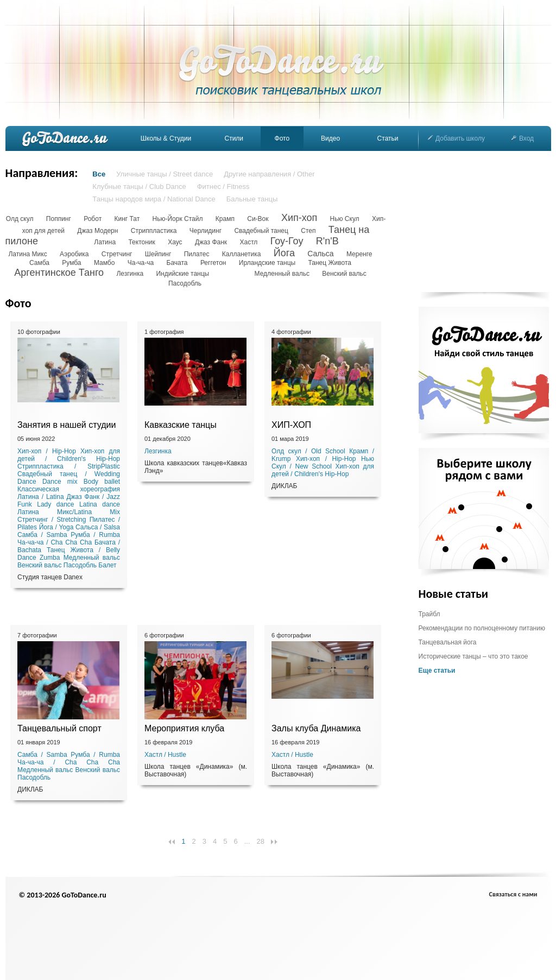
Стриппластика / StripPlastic (69, 466)
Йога (284, 253)
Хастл (248, 242)
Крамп (225, 219)
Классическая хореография (69, 489)
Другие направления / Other (269, 174)
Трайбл (429, 614)
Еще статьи (437, 671)
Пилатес (197, 254)
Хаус (175, 242)
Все (99, 174)
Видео (330, 138)
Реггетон (213, 263)
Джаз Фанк (211, 242)
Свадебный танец (261, 231)
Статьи (388, 138)
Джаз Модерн (97, 231)
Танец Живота (329, 263)
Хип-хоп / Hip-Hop (47, 451)
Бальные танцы (252, 199)
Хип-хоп (299, 218)
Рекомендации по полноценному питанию (482, 628)
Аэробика (74, 254)
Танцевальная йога (448, 642)
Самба (39, 263)
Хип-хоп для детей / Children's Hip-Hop (69, 455)
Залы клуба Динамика (316, 728)
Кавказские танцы (181, 425)
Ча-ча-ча (141, 263)
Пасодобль (185, 283)
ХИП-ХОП (291, 425)
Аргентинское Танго (59, 273)
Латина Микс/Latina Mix (69, 512)
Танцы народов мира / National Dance (154, 199)
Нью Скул (345, 219)
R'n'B (327, 241)
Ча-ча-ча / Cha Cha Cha (55, 542)
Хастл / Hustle (165, 755)
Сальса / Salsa (98, 527)
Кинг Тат (127, 219)
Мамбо (104, 263)
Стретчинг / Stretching (52, 520)
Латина (105, 242)
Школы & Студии (166, 138)
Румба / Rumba (95, 535)
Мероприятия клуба (184, 728)
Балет (107, 565)
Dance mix (60, 482)
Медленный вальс (282, 274)
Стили (234, 138)
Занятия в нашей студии (67, 425)
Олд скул (20, 219)
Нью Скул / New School (323, 463)
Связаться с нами (513, 894)
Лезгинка (130, 274)
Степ (308, 231)
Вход (523, 138)
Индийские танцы (182, 274)
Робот (93, 219)
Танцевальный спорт (59, 728)
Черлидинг (206, 231)
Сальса (320, 254)
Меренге (359, 254)
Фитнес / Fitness (223, 186)
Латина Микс (27, 254)
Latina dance (100, 504)
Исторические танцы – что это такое (473, 656)
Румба (71, 263)
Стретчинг (117, 254)
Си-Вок (258, 219)
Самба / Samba (42, 535)
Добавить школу (456, 138)
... (247, 841)
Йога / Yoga (56, 527)
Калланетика (242, 254)
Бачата (177, 263)
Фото (282, 138)
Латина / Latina (41, 497)
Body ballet (102, 482)
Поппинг (59, 219)
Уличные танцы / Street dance (165, 174)
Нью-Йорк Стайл (178, 219)
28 (261, 841)
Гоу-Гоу (287, 241)
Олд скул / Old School (308, 451)
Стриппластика (154, 231)
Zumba (50, 558)
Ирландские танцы (267, 263)
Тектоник (141, 242)
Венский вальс (344, 274)
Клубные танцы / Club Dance (139, 186)
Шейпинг (158, 254)
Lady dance (55, 504)
